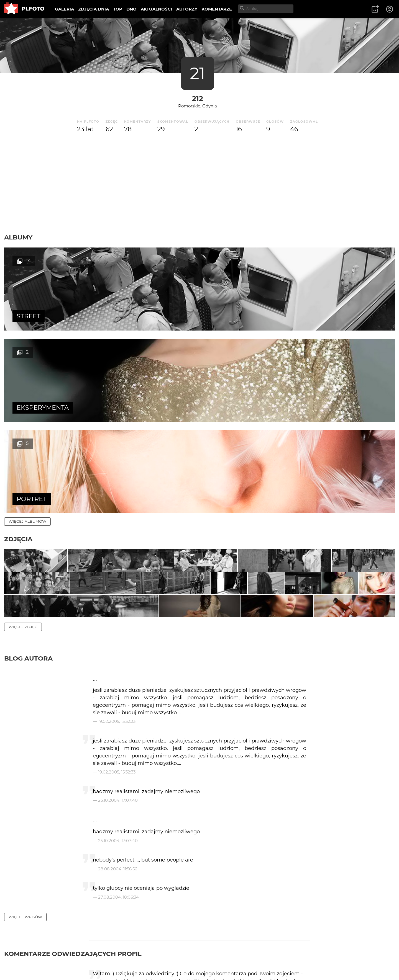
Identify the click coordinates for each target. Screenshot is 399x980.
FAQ (81, 958)
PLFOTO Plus (54, 958)
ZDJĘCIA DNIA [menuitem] (94, 9)
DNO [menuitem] (131, 9)
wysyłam (291, 895)
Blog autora (28, 533)
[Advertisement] (199, 184)
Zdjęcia (18, 356)
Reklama (103, 958)
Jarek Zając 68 (114, 872)
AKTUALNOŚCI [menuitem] (156, 9)
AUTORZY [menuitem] (187, 9)
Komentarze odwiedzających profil (73, 828)
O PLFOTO (20, 958)
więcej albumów (27, 339)
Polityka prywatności (61, 967)
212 (198, 98)
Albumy (18, 237)
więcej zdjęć (23, 502)
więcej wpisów (25, 791)
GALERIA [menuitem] (64, 9)
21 (198, 73)
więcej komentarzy (30, 919)
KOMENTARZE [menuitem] (217, 9)
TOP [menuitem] (118, 9)
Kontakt (130, 958)
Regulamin (20, 967)
